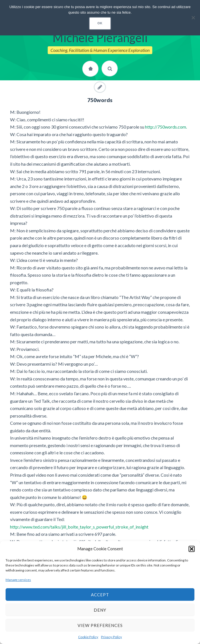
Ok (100, 23)
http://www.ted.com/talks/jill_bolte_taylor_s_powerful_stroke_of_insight (79, 527)
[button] (192, 549)
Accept (100, 595)
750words (100, 100)
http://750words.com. (166, 127)
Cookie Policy (88, 637)
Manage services (18, 580)
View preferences (100, 625)
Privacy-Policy (111, 637)
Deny (100, 610)
